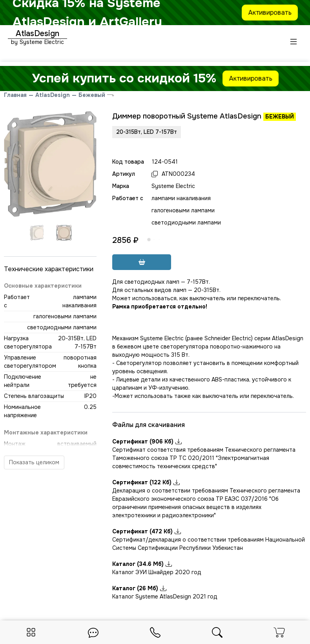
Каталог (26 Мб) (139, 588)
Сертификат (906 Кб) (147, 441)
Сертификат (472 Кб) (147, 531)
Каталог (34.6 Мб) (142, 564)
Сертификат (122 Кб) (146, 482)
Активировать (270, 12)
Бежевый (92, 95)
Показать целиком (34, 462)
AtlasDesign (53, 95)
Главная (15, 95)
